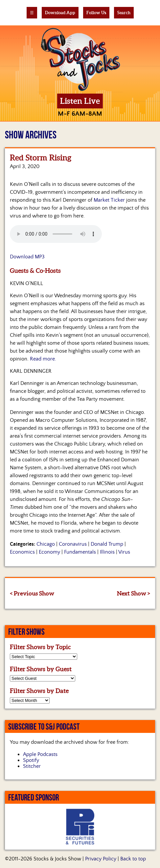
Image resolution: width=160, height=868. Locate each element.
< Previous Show (32, 593)
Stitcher (32, 766)
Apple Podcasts (40, 754)
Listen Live (80, 101)
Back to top (133, 859)
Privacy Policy (101, 859)
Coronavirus (73, 544)
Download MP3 (27, 257)
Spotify (31, 760)
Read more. (43, 359)
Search (124, 13)
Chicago (46, 544)
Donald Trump (107, 544)
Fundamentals (80, 552)
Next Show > (134, 593)
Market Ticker (109, 200)
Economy (49, 552)
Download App (60, 13)
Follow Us (96, 13)
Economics (22, 552)
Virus (124, 552)
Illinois (107, 552)
